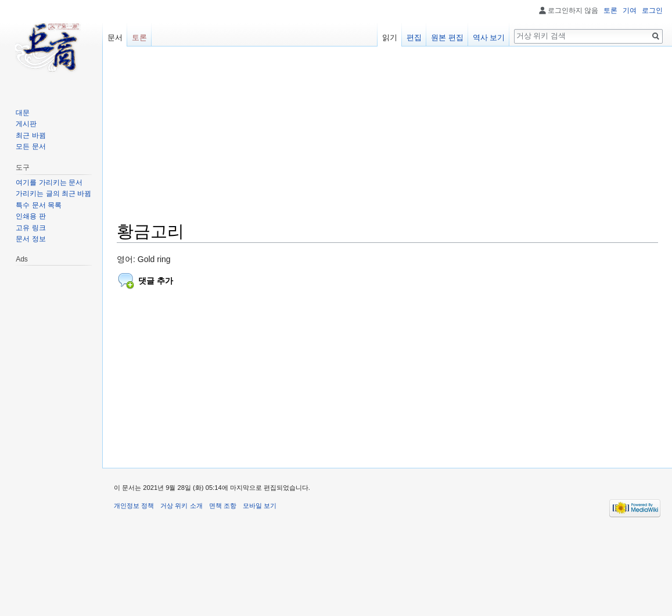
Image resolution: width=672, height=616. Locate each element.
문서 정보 (30, 239)
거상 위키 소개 (181, 506)
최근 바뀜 (30, 135)
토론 (610, 10)
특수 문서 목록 (39, 205)
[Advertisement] (387, 139)
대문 (23, 113)
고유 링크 (30, 228)
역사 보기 (489, 37)
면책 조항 (223, 506)
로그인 (652, 10)
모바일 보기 (260, 506)
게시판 (26, 124)
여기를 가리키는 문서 (49, 182)
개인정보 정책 (134, 506)
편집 (414, 37)
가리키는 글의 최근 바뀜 (53, 194)
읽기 (390, 37)
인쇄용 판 (30, 216)
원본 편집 (447, 37)
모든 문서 (30, 146)
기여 (630, 10)
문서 (115, 37)
